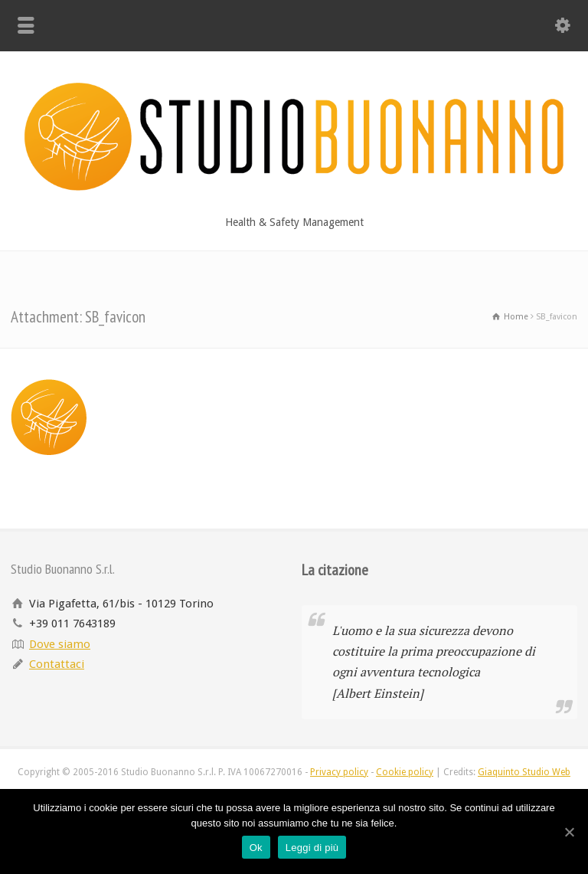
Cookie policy (405, 772)
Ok (256, 848)
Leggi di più (312, 848)
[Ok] (569, 832)
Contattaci (57, 664)
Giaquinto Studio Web (524, 772)
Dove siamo (60, 644)
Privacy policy (339, 772)
